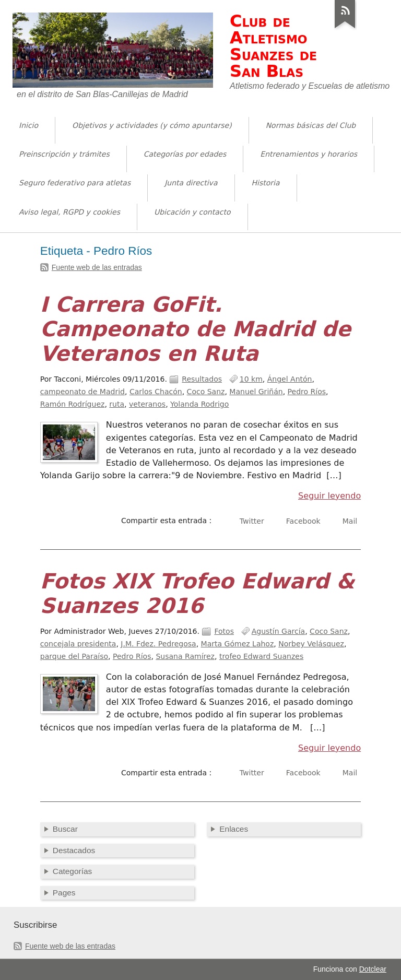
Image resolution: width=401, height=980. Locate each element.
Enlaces (234, 829)
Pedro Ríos (307, 392)
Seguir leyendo (329, 496)
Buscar (65, 829)
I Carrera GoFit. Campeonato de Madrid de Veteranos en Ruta (196, 329)
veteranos (147, 404)
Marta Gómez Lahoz (238, 644)
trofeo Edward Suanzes (261, 656)
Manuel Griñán (256, 392)
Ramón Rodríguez (73, 404)
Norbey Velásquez (311, 644)
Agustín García (279, 631)
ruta (117, 404)
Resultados (202, 379)
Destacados (74, 850)
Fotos (224, 631)
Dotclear (373, 969)
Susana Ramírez (185, 656)
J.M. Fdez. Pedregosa (158, 644)
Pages (64, 893)
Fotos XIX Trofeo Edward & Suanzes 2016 (197, 593)
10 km (251, 379)
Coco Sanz (206, 392)
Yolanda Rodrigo (199, 404)
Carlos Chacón (156, 392)
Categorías (72, 871)
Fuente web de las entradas (97, 267)
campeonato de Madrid (82, 392)
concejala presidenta (78, 644)
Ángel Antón (290, 379)
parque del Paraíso (74, 656)
